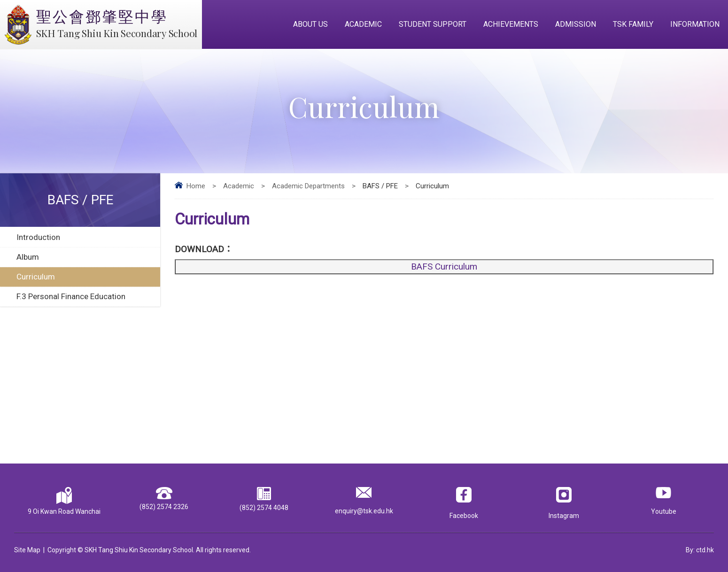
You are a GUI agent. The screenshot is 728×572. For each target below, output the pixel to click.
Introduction (38, 237)
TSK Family (633, 24)
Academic (363, 24)
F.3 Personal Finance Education (71, 296)
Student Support (433, 24)
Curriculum (36, 277)
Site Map (27, 550)
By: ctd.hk (700, 550)
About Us (310, 24)
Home (196, 186)
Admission (576, 24)
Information (695, 24)
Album (28, 257)
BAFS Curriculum (444, 267)
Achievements (511, 24)
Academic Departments (308, 186)
